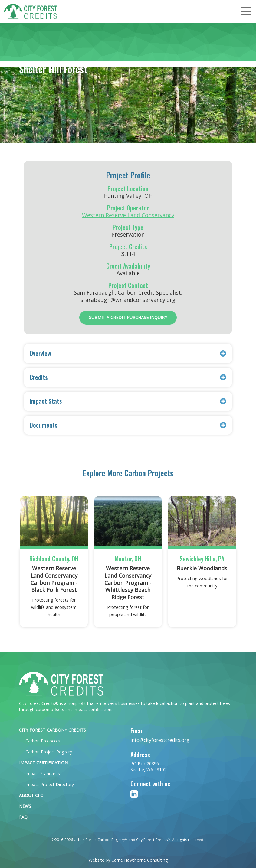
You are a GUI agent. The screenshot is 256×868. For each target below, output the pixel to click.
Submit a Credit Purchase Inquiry (128, 317)
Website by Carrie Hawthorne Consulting (128, 860)
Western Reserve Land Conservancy (128, 215)
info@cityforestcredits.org (160, 740)
